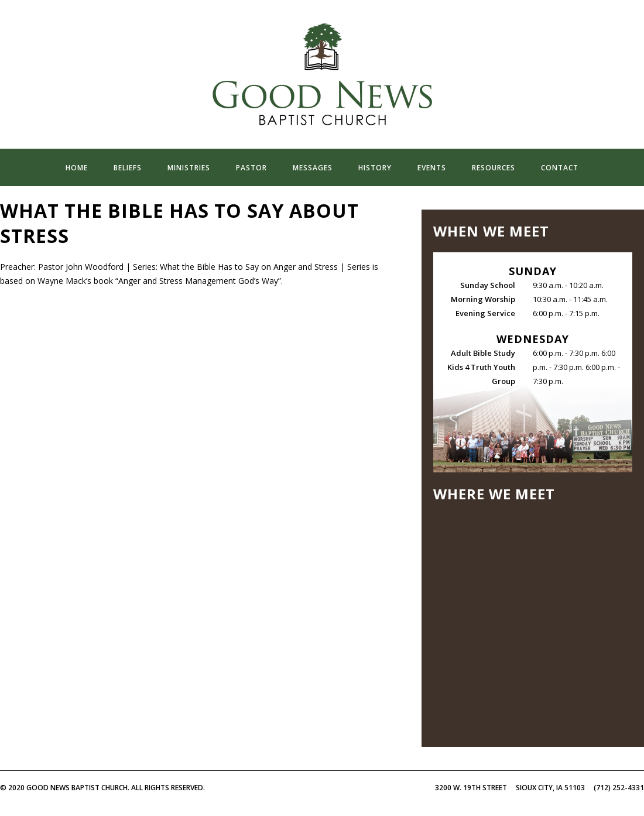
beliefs (128, 168)
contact (560, 168)
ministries (189, 168)
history (375, 168)
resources (494, 168)
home (77, 168)
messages (313, 168)
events (432, 168)
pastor (251, 168)
